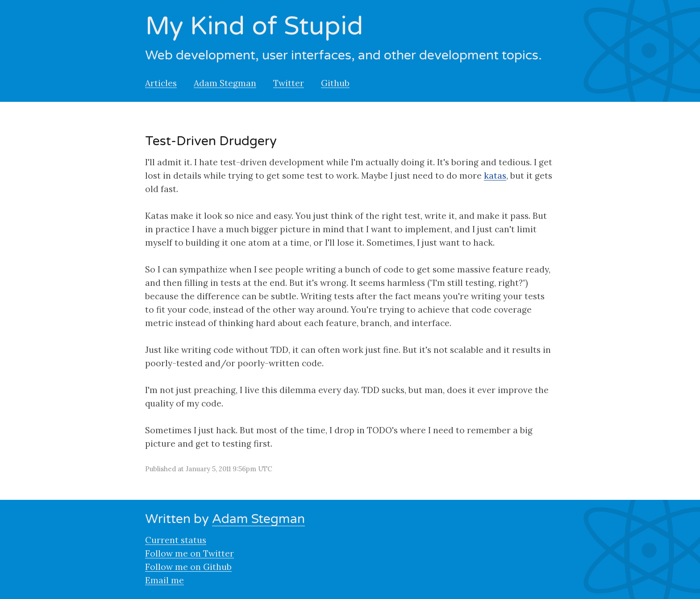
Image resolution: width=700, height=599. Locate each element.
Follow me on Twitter (190, 553)
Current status (176, 540)
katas (495, 176)
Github (335, 83)
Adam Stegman (225, 83)
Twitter (289, 83)
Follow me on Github (188, 567)
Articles (161, 83)
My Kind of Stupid (254, 26)
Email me (165, 580)
